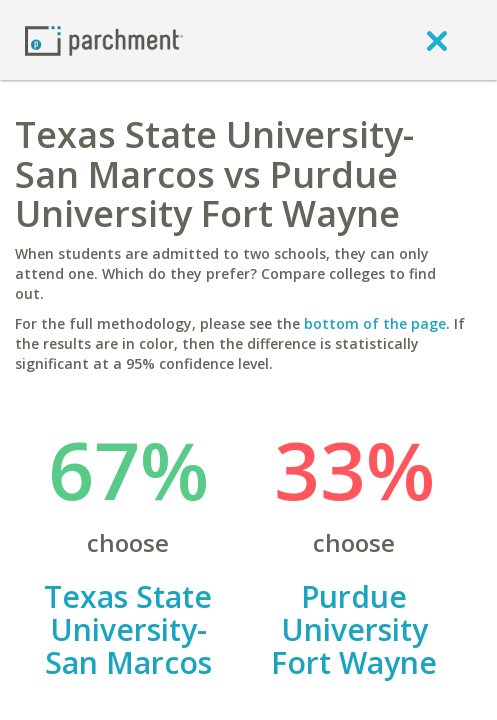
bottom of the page (375, 323)
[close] (437, 40)
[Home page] (104, 39)
